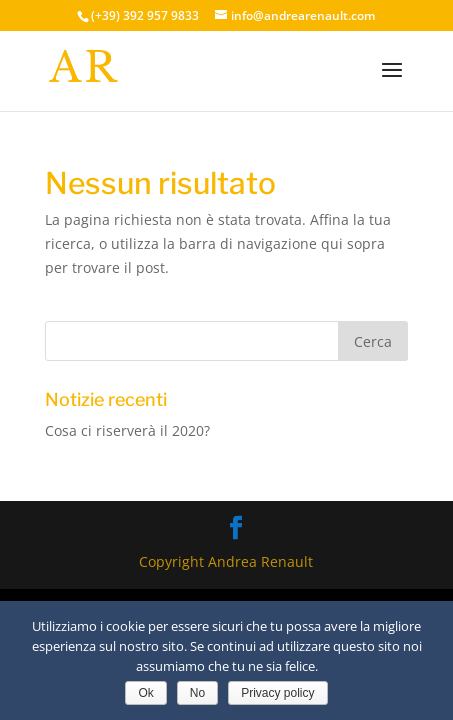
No (197, 693)
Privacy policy (277, 693)
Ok (145, 693)
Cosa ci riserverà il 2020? (127, 430)
